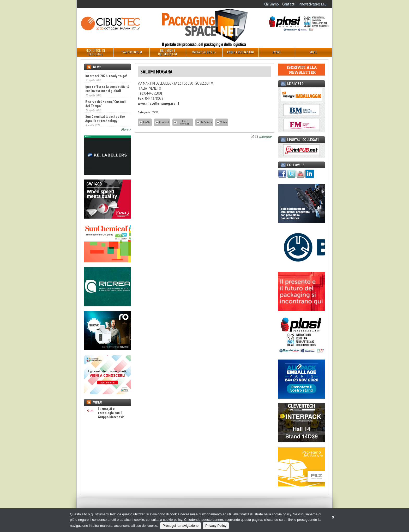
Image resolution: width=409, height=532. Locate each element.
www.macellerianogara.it (158, 103)
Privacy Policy (216, 526)
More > (126, 129)
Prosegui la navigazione (181, 526)
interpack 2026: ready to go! (106, 85)
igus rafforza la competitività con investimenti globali (107, 98)
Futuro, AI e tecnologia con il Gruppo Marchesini (105, 413)
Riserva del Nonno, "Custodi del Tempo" (105, 113)
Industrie (265, 136)
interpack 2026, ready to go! (106, 74)
